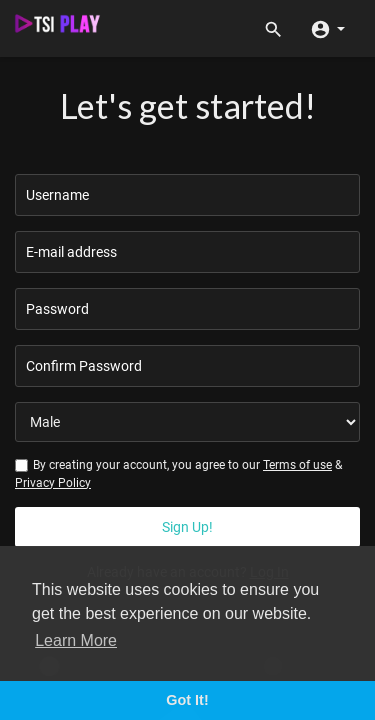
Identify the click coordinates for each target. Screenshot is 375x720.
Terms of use (297, 465)
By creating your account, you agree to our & (178, 473)
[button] (327, 28)
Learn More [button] (76, 640)
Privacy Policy (53, 483)
